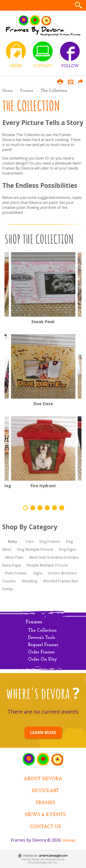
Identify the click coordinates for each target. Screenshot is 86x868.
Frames (27, 91)
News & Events (45, 815)
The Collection (42, 630)
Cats (30, 541)
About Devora (43, 779)
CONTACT (43, 66)
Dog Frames (50, 541)
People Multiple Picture (47, 565)
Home (7, 91)
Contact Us (45, 827)
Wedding (29, 581)
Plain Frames (16, 573)
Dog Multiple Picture (35, 549)
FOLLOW (70, 66)
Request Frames (43, 645)
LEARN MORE (43, 733)
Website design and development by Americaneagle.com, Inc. (43, 861)
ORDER (16, 66)
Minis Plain (14, 557)
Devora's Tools (42, 638)
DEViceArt (45, 791)
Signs (38, 573)
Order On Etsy (43, 659)
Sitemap (69, 840)
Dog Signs (68, 549)
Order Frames (41, 652)
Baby (13, 541)
